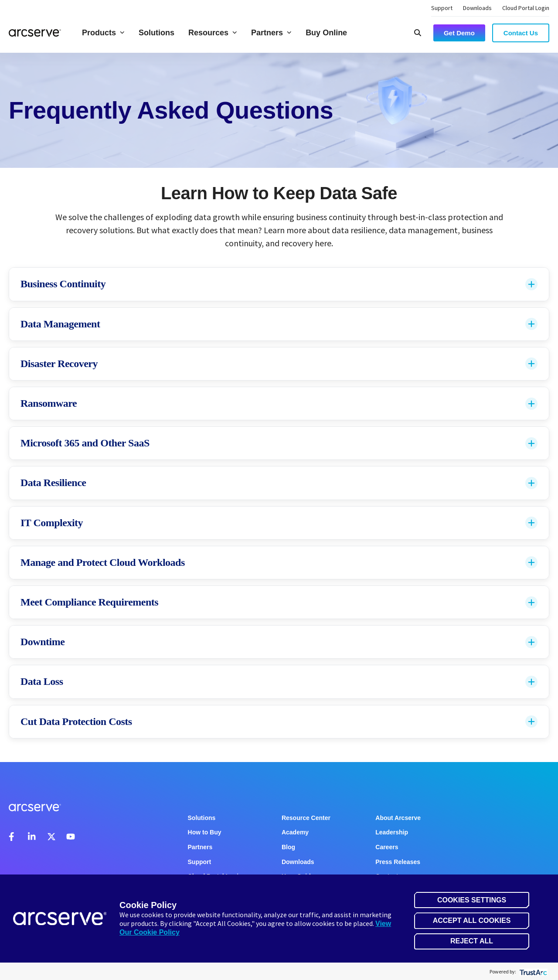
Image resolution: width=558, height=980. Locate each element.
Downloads (477, 8)
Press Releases (398, 862)
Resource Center (306, 818)
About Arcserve (398, 818)
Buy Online (326, 33)
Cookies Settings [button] (472, 900)
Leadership (392, 832)
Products (103, 33)
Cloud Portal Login (526, 8)
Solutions (157, 33)
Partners (271, 33)
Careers (387, 847)
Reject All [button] (472, 941)
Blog (288, 847)
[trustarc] (532, 971)
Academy (295, 832)
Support (442, 8)
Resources (213, 33)
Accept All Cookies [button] (472, 920)
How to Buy (205, 832)
